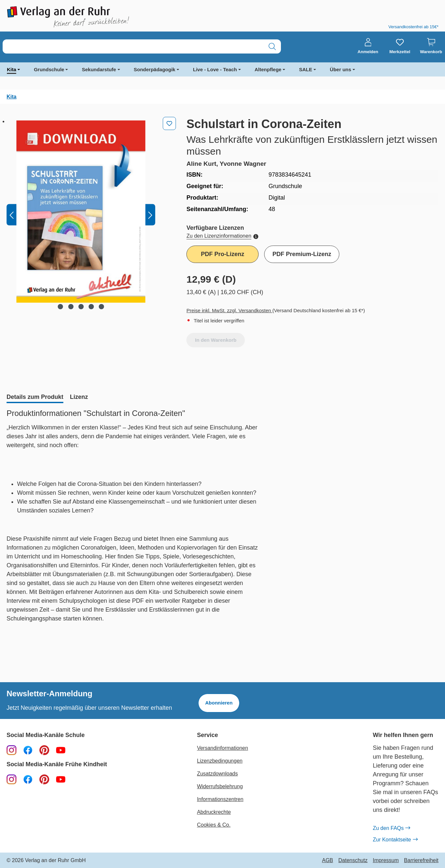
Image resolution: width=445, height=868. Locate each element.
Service (207, 735)
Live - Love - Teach (215, 69)
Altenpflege (268, 69)
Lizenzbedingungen (220, 761)
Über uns (340, 69)
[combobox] (133, 46)
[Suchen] (272, 46)
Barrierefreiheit (421, 860)
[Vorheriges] (11, 215)
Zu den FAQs (391, 828)
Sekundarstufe (99, 69)
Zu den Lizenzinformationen (222, 236)
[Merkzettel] (400, 46)
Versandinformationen (222, 748)
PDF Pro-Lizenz (222, 254)
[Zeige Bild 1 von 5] (60, 307)
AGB (328, 860)
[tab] (35, 398)
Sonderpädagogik (155, 69)
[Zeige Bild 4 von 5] (91, 307)
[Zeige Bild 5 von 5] (101, 307)
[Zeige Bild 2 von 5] (71, 307)
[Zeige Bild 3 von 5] (81, 307)
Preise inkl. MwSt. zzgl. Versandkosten (229, 310)
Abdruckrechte (214, 812)
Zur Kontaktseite (395, 840)
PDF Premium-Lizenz (302, 254)
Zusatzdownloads (217, 774)
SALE (306, 69)
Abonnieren (219, 703)
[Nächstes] (150, 215)
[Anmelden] (368, 46)
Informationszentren (220, 799)
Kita (11, 69)
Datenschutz (353, 860)
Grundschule (49, 69)
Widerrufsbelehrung (220, 786)
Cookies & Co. (214, 825)
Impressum (386, 860)
